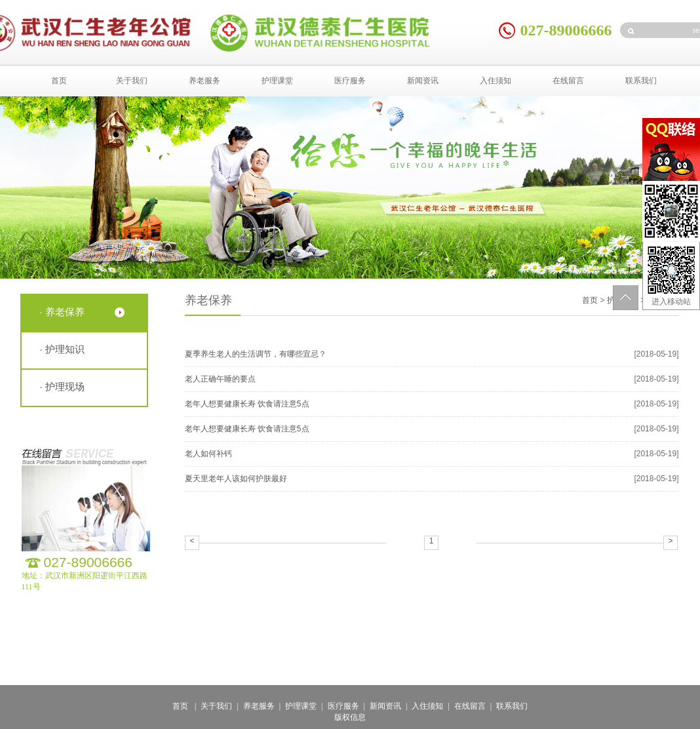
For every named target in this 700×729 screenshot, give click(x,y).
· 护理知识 (62, 349)
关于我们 (132, 81)
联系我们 (641, 81)
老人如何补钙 (208, 454)
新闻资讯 (423, 81)
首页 (59, 81)
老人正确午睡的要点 (220, 379)
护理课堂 (277, 81)
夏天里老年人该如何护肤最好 (236, 479)
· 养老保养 (62, 312)
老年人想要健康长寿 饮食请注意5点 (247, 404)
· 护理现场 (62, 386)
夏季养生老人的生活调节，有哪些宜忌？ (256, 354)
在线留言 (568, 81)
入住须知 (496, 81)
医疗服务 (350, 81)
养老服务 (204, 81)
